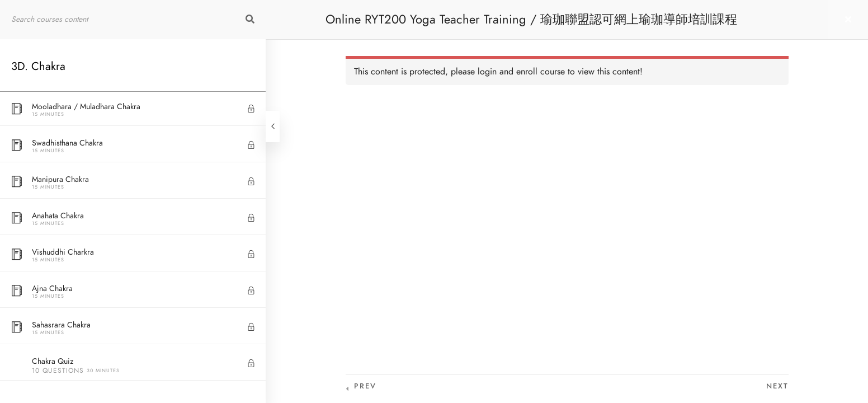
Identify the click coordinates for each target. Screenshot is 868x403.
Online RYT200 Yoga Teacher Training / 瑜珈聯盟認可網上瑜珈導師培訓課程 (531, 19)
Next (777, 386)
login (487, 72)
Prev (365, 386)
